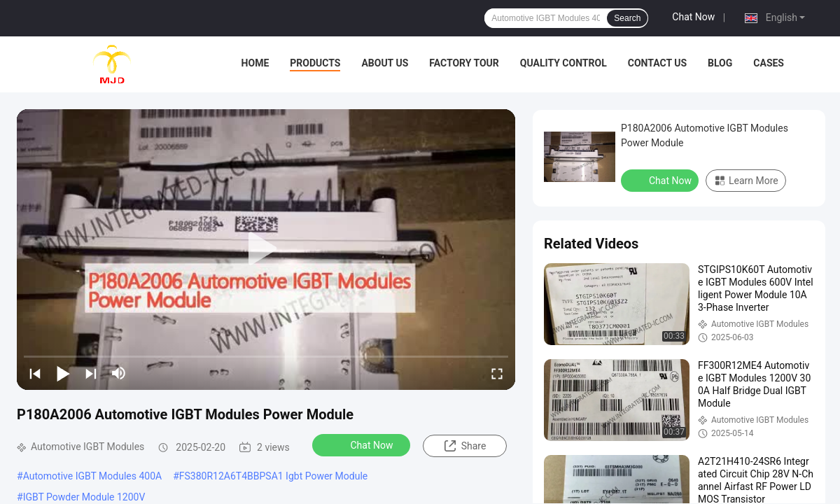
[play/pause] (63, 373)
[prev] (35, 373)
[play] (266, 249)
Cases (769, 63)
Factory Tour (464, 63)
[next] (91, 373)
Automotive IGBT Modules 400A (93, 476)
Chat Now (693, 17)
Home (255, 63)
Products (315, 63)
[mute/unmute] (119, 373)
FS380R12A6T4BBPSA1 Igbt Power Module (273, 476)
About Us (385, 63)
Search (627, 18)
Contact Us (657, 63)
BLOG (720, 63)
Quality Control (563, 63)
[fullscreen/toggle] (497, 373)
